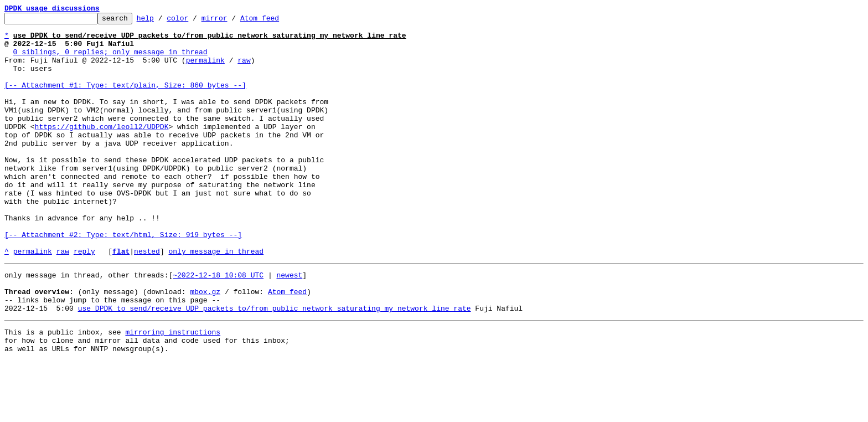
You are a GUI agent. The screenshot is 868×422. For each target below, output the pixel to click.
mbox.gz (205, 344)
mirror (232, 21)
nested (147, 299)
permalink (205, 70)
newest (289, 325)
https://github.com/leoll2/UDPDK (102, 150)
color (195, 21)
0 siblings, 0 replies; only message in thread (110, 60)
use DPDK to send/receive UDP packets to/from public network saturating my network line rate (275, 364)
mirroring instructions (173, 390)
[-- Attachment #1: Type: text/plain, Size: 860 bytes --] (125, 100)
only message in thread (216, 299)
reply (84, 299)
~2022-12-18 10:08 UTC (218, 325)
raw (244, 70)
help (162, 21)
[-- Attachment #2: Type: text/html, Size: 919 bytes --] (123, 279)
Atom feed (277, 21)
